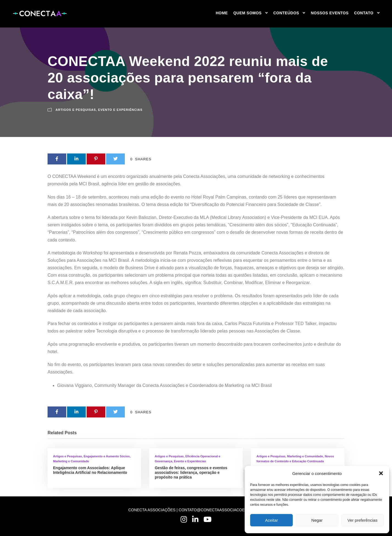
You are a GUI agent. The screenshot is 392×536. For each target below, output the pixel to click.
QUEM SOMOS (248, 13)
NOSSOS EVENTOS (330, 13)
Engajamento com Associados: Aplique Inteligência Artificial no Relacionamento (90, 470)
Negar (317, 520)
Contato (364, 13)
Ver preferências (362, 520)
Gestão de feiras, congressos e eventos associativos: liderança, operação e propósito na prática (191, 472)
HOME (222, 13)
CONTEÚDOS (286, 13)
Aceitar (271, 520)
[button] (381, 473)
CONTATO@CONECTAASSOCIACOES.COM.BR (221, 510)
